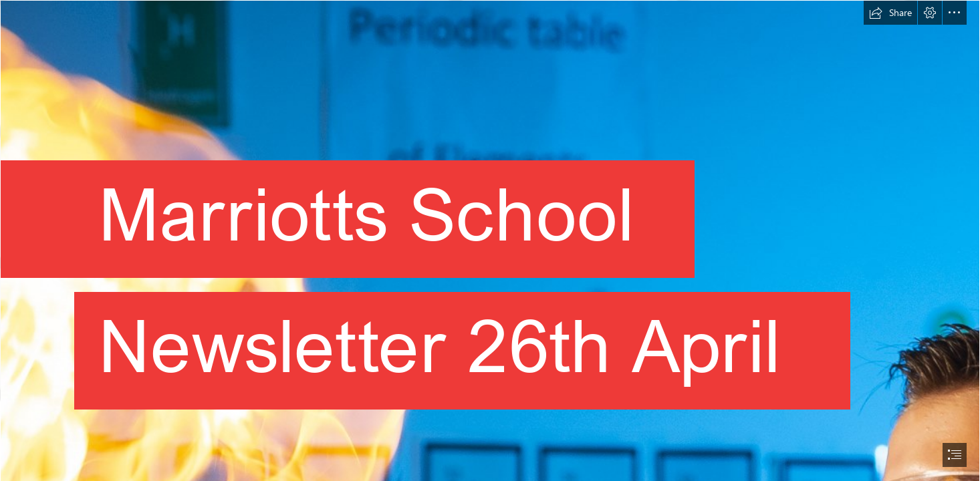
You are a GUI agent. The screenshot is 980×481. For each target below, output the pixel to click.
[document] (490, 240)
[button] (890, 13)
